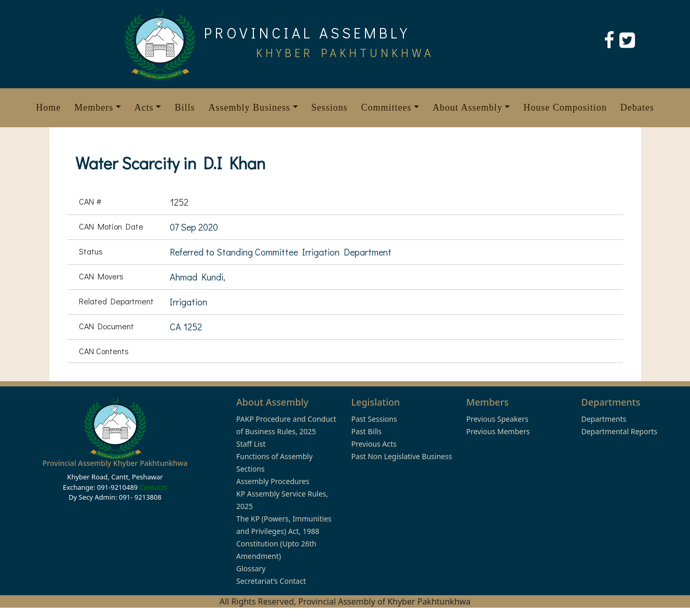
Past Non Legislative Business (402, 456)
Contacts (153, 487)
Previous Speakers (497, 419)
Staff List (251, 444)
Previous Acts (374, 444)
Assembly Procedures (273, 481)
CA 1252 (186, 327)
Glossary (251, 568)
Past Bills (367, 431)
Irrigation (188, 302)
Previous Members (498, 431)
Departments (604, 419)
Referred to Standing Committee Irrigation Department (281, 252)
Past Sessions (374, 419)
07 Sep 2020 (194, 227)
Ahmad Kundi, (198, 277)
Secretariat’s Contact (271, 581)
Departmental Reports (619, 431)
